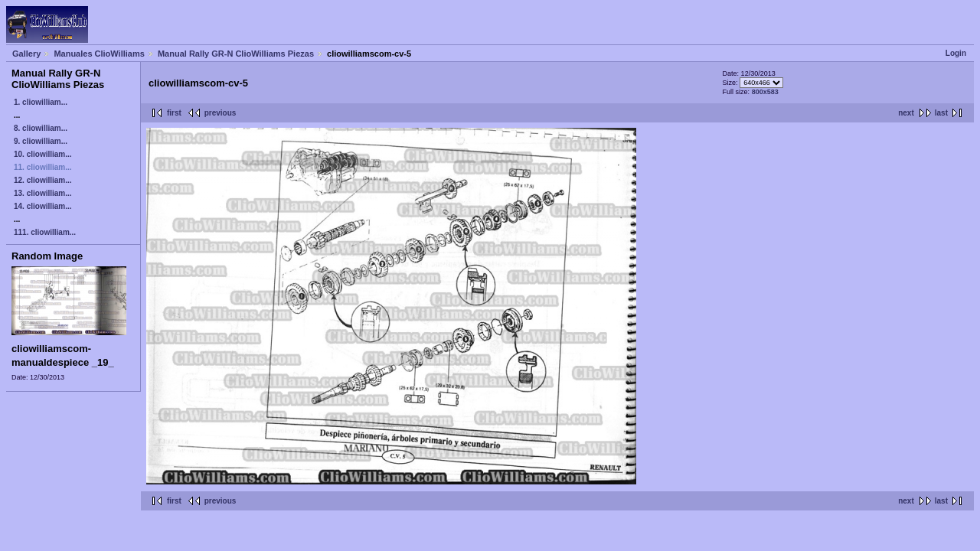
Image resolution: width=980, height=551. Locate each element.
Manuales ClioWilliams (99, 54)
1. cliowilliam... (41, 102)
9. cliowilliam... (41, 141)
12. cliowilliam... (43, 180)
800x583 (765, 92)
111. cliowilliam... (45, 232)
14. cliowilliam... (43, 206)
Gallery (26, 54)
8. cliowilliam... (41, 128)
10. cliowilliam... (43, 154)
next (906, 113)
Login (956, 53)
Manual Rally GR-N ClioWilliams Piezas (236, 54)
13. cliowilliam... (43, 193)
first (174, 113)
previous (220, 113)
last (941, 113)
